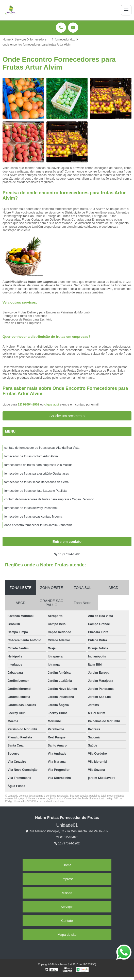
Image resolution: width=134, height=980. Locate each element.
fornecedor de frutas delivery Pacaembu (31, 508)
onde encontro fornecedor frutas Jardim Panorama (38, 525)
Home (67, 865)
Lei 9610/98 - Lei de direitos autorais (44, 801)
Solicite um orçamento (67, 416)
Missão (67, 893)
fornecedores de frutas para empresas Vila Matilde (38, 465)
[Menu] (126, 10)
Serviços (67, 907)
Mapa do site (67, 935)
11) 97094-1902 (29, 404)
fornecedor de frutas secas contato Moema (33, 517)
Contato (67, 921)
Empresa (67, 879)
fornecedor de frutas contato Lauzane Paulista (36, 491)
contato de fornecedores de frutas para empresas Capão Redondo (49, 499)
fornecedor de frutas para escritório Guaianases (37, 474)
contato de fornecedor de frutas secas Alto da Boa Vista (42, 448)
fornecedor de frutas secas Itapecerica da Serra (36, 482)
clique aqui (52, 404)
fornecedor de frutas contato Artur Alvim (31, 456)
